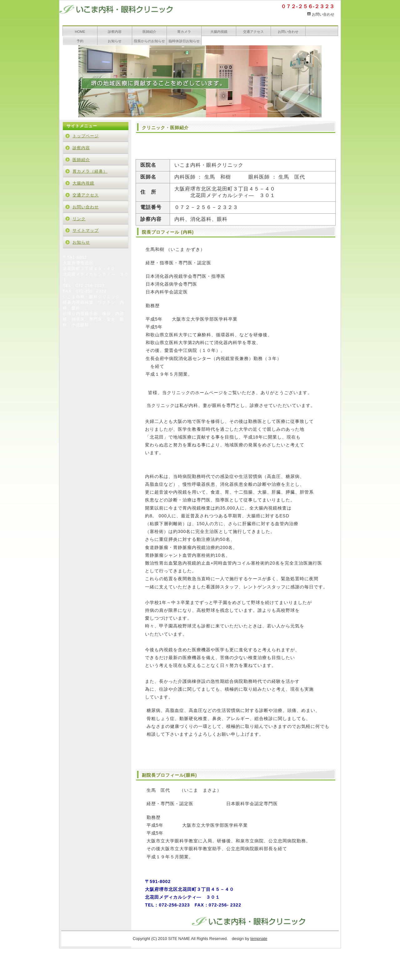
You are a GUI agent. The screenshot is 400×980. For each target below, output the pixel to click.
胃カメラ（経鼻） (90, 171)
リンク (79, 219)
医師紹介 (149, 32)
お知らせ (115, 41)
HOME (80, 32)
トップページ (86, 136)
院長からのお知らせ (150, 41)
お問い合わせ (323, 14)
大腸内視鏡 (219, 32)
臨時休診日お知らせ (184, 41)
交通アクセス (253, 32)
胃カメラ (184, 32)
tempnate (259, 939)
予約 (80, 41)
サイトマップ (86, 230)
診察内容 (115, 32)
